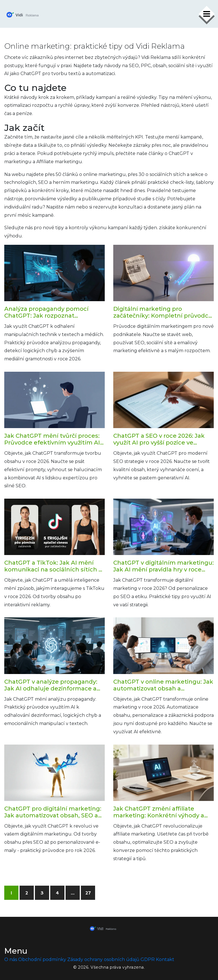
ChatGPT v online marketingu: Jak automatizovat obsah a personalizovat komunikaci (163, 685)
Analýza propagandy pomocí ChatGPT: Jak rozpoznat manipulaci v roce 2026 (46, 312)
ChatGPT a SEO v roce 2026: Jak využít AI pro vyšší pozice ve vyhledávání (159, 439)
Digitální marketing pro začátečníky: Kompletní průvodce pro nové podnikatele (163, 312)
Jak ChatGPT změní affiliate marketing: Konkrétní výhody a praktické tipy (159, 812)
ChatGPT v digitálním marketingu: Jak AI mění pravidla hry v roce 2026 (163, 566)
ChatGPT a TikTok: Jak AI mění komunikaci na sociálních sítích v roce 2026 (53, 566)
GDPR (148, 959)
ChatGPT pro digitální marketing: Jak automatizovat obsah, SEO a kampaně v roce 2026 (53, 812)
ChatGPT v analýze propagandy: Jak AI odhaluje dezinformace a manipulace (51, 685)
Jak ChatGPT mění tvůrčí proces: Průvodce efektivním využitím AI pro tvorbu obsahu (52, 439)
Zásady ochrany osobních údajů (103, 959)
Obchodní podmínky (42, 959)
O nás (11, 959)
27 (88, 893)
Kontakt (165, 959)
